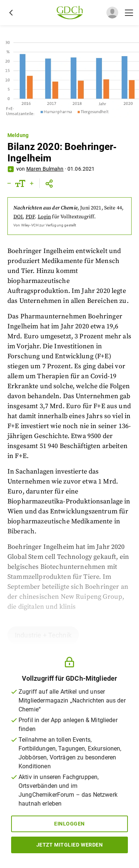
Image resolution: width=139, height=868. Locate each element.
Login (44, 217)
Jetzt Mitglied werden (70, 845)
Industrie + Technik (43, 635)
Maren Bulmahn (45, 169)
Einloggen (69, 824)
